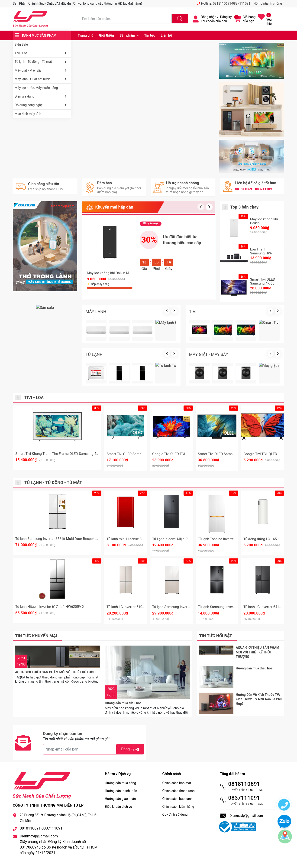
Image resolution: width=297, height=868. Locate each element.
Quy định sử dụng (175, 803)
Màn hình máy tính (28, 114)
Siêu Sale (21, 44)
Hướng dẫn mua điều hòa (123, 656)
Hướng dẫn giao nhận (120, 787)
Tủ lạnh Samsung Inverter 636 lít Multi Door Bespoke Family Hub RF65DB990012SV (80, 539)
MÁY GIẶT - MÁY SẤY (209, 354)
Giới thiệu (106, 35)
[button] (209, 207)
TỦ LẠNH (94, 354)
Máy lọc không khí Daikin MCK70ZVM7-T (118, 273)
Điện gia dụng (42, 96)
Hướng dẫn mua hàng (120, 772)
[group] (145, 80)
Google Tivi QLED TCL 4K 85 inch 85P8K (183, 454)
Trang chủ (86, 35)
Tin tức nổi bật (216, 636)
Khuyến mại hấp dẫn (114, 207)
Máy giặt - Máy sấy (42, 70)
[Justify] (179, 19)
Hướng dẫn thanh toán (121, 779)
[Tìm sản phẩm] (125, 19)
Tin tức (150, 35)
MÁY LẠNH (96, 312)
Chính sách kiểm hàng (178, 795)
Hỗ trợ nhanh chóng (268, 3)
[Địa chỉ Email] (93, 738)
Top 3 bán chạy (245, 207)
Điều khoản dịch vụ (118, 795)
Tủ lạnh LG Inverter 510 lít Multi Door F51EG (140, 607)
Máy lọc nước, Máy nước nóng (36, 88)
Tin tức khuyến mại (36, 636)
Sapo (120, 861)
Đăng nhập (208, 17)
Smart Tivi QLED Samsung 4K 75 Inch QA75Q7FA (144, 454)
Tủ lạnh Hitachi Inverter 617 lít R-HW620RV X (50, 607)
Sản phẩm (127, 35)
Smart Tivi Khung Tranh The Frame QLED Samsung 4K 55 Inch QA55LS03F (73, 454)
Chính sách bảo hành (178, 787)
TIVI (193, 312)
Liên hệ (166, 35)
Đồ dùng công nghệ (42, 105)
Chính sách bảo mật (177, 772)
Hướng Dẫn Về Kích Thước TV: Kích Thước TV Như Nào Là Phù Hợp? (259, 693)
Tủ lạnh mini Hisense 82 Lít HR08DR (134, 539)
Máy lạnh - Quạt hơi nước (42, 79)
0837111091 (244, 786)
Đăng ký (226, 17)
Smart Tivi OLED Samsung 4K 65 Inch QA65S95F (236, 454)
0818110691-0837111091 (232, 3)
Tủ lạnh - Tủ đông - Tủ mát (42, 62)
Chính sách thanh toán (179, 779)
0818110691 (244, 773)
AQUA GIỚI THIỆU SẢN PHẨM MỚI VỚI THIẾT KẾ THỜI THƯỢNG (62, 656)
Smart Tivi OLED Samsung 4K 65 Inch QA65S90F (263, 283)
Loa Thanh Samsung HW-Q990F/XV (261, 253)
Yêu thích (270, 22)
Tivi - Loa (42, 53)
